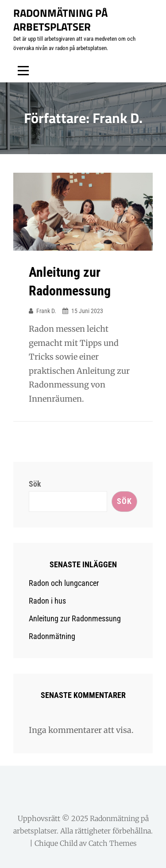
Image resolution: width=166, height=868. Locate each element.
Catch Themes (113, 843)
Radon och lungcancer (64, 583)
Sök (35, 484)
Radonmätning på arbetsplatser (60, 20)
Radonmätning (52, 636)
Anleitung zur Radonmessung (75, 618)
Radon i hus (47, 601)
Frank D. (46, 311)
